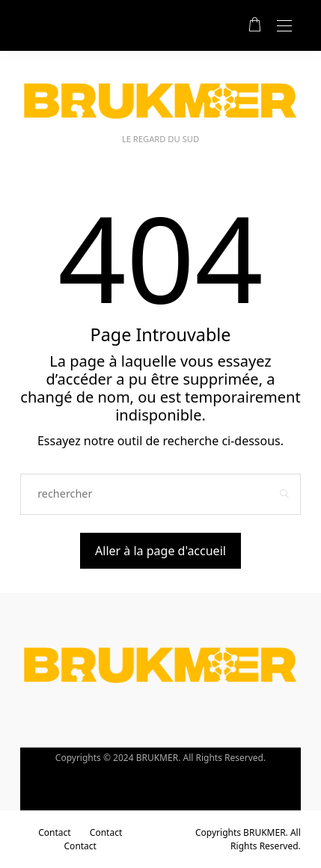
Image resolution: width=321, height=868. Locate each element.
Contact (54, 832)
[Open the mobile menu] (284, 27)
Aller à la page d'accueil (160, 551)
